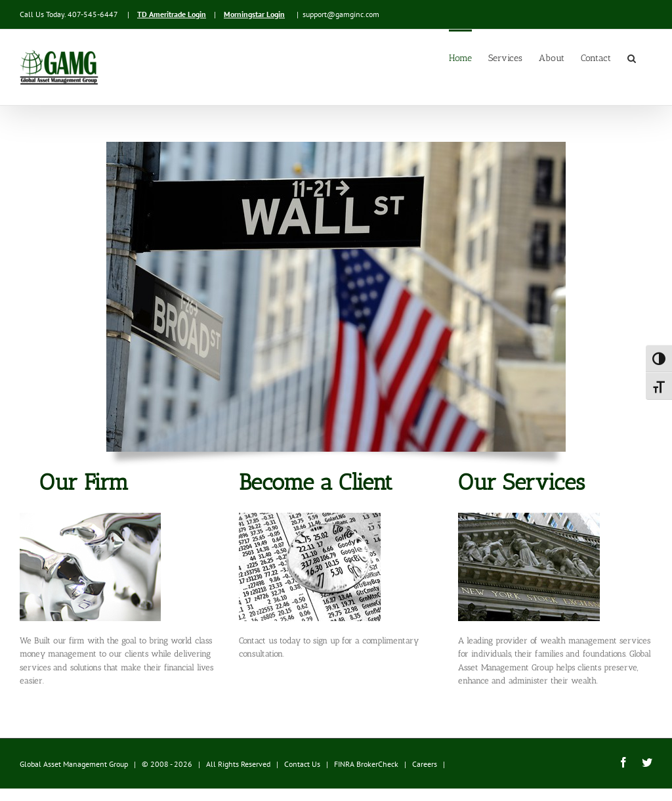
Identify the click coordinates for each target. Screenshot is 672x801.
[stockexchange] (529, 517)
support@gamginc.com (341, 14)
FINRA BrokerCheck (366, 764)
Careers (425, 764)
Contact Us (302, 764)
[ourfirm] (90, 517)
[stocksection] (310, 517)
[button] (632, 57)
